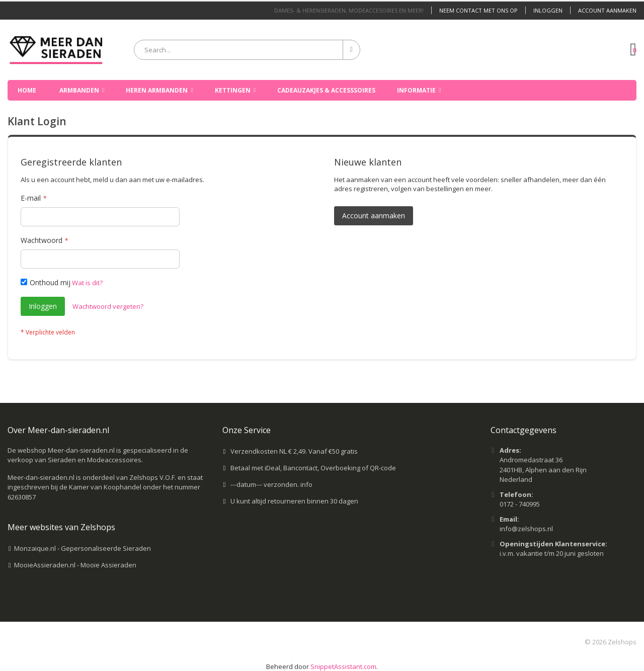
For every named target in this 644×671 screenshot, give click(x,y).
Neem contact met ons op (478, 10)
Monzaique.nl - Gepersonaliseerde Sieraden (83, 548)
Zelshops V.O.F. (153, 477)
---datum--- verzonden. (265, 484)
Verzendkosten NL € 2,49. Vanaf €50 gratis (294, 451)
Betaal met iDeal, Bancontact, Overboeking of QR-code (313, 468)
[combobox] (247, 50)
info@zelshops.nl (526, 529)
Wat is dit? (87, 283)
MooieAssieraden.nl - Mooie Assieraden (75, 565)
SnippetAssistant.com (343, 666)
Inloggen (548, 10)
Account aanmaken (607, 10)
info (306, 484)
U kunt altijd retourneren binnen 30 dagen (294, 501)
